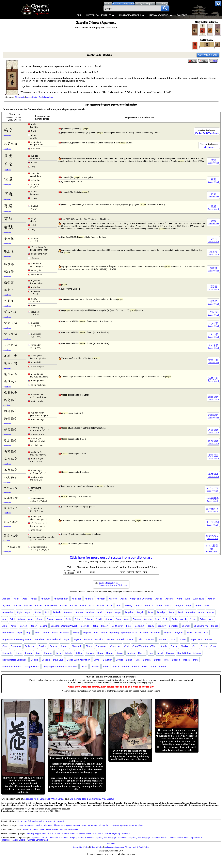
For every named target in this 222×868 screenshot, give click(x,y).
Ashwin (89, 619)
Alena (198, 605)
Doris (196, 660)
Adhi (179, 599)
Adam (124, 599)
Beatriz (44, 626)
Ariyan (21, 619)
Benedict (140, 626)
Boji (96, 633)
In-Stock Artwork (132, 15)
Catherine (30, 646)
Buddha (99, 639)
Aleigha (179, 605)
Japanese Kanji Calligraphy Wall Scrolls (44, 799)
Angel (118, 612)
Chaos (89, 646)
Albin (159, 605)
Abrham (101, 599)
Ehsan (116, 666)
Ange (109, 612)
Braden (144, 633)
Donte (187, 660)
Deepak (46, 660)
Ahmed (28, 605)
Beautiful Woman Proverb (64, 626)
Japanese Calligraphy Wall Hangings (134, 838)
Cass (5, 646)
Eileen (126, 666)
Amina (38, 612)
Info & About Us (161, 15)
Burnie (110, 639)
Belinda (85, 626)
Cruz (38, 653)
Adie (188, 599)
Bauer (33, 626)
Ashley (78, 619)
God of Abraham (46, 97)
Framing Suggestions (36, 834)
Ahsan (38, 605)
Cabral (121, 639)
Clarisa (174, 646)
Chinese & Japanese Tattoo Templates (126, 825)
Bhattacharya (201, 626)
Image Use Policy (81, 847)
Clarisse (185, 646)
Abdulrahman (61, 599)
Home (78, 15)
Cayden (42, 646)
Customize (208, 55)
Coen (213, 646)
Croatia (29, 653)
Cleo (195, 646)
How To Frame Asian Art (58, 834)
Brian (198, 633)
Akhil (110, 605)
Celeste (54, 646)
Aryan (50, 619)
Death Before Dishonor (189, 653)
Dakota (68, 653)
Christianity (20, 97)
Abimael (89, 599)
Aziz (211, 619)
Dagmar (48, 653)
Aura (118, 619)
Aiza (91, 605)
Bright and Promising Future (17, 639)
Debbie (34, 660)
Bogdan (87, 633)
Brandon (156, 633)
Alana (139, 605)
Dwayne (95, 666)
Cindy (164, 646)
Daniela (131, 653)
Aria (4, 619)
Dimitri (158, 660)
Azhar (203, 619)
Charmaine (101, 646)
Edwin (106, 666)
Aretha (211, 612)
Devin (97, 660)
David (160, 653)
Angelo (141, 612)
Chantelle (77, 646)
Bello (129, 626)
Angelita (129, 612)
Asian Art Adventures (69, 829)
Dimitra (147, 660)
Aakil (16, 599)
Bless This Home (61, 633)
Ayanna (137, 619)
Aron (31, 619)
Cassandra (16, 646)
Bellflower (117, 626)
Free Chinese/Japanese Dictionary (86, 834)
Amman (68, 612)
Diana (129, 660)
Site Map (111, 844)
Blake (46, 633)
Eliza (145, 666)
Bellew (105, 626)
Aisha (83, 605)
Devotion (108, 660)
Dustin (84, 666)
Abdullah (46, 599)
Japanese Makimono (59, 838)
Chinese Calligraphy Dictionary (116, 834)
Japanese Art (196, 838)
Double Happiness (12, 666)
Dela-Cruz (58, 660)
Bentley (162, 626)
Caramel (162, 639)
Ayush (183, 619)
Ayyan (193, 619)
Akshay (128, 605)
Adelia (159, 599)
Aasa (25, 599)
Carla (173, 639)
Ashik (68, 619)
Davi (151, 653)
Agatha (6, 605)
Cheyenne (116, 646)
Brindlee (39, 639)
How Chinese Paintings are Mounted (64, 825)
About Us (27, 829)
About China (38, 829)
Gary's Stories (52, 829)
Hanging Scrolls (77, 838)
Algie (19, 612)
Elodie (163, 666)
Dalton (79, 653)
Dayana (170, 653)
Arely (201, 612)
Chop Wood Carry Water (145, 646)
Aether (211, 599)
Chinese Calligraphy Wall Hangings (101, 838)
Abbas (34, 599)
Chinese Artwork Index (179, 838)
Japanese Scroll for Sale (37, 840)
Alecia (168, 605)
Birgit (29, 633)
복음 (215, 61)
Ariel (12, 619)
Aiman (73, 605)
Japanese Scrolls (159, 838)
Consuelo (7, 653)
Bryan (67, 639)
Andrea (90, 612)
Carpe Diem (196, 639)
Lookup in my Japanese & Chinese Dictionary (113, 584)
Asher (59, 619)
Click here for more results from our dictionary (111, 557)
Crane (19, 653)
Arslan (40, 619)
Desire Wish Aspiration (79, 660)
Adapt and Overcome (141, 599)
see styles (7, 136)
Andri (100, 612)
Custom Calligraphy (100, 15)
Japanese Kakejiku (40, 838)
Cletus (204, 646)
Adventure (199, 599)
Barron (24, 626)
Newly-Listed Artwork (55, 821)
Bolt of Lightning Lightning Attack (119, 633)
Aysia (174, 619)
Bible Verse (8, 633)
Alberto (149, 605)
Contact (182, 15)
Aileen (63, 605)
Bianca (215, 626)
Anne (172, 612)
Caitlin (131, 639)
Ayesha (148, 619)
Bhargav (186, 626)
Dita (166, 660)
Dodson (176, 660)
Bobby (76, 633)
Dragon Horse (32, 666)
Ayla (157, 619)
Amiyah (57, 612)
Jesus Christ (32, 97)
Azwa (14, 626)
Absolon (113, 599)
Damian (90, 653)
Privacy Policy (96, 847)
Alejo (189, 605)
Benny (151, 626)
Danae (110, 653)
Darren (142, 653)
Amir (47, 612)
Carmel (183, 639)
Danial (120, 653)
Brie (206, 633)
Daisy (58, 653)
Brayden (179, 633)
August (109, 619)
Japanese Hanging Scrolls (13, 840)
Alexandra (8, 612)
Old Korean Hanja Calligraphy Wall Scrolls (92, 799)
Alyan (28, 612)
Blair (37, 633)
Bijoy (20, 633)
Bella (95, 626)
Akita (119, 605)
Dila (138, 660)
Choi (127, 646)
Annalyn (161, 612)
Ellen (153, 666)
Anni (180, 612)
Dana (100, 653)
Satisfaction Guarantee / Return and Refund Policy (127, 847)
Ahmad (17, 605)
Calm (140, 639)
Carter (209, 639)
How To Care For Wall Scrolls (95, 825)
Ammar (79, 612)
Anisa (151, 612)
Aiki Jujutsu (51, 605)
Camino (150, 639)
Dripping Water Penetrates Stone (60, 666)
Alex (207, 605)
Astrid (99, 619)
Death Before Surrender (15, 660)
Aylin (166, 619)
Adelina (170, 599)
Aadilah (6, 599)
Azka (5, 626)
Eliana (135, 666)
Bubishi (88, 639)
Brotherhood (54, 639)
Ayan (127, 619)
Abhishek (77, 599)
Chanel (65, 646)
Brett (189, 633)
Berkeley (174, 626)
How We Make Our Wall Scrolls (33, 825)
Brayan (167, 633)
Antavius (190, 612)
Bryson (77, 639)
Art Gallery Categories (34, 821)
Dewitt (119, 660)
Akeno (100, 605)
